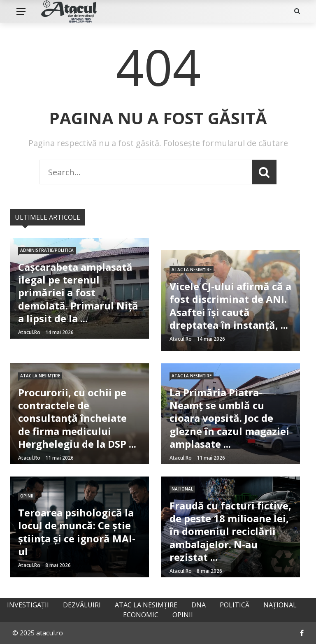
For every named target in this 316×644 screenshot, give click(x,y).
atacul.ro (29, 332)
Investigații (28, 605)
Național (182, 489)
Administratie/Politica (47, 250)
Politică (235, 605)
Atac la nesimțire (192, 270)
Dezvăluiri (82, 605)
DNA (199, 605)
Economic (141, 615)
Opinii (27, 496)
